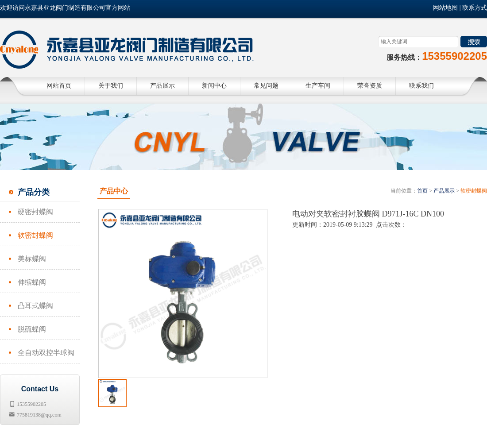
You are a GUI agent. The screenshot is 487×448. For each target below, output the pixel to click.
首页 (422, 191)
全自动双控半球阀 (46, 353)
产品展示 (444, 191)
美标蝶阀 (32, 259)
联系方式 (475, 8)
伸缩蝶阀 (32, 282)
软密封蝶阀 (35, 235)
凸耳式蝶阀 (35, 306)
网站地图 (445, 8)
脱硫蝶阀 (32, 329)
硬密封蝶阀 (35, 212)
